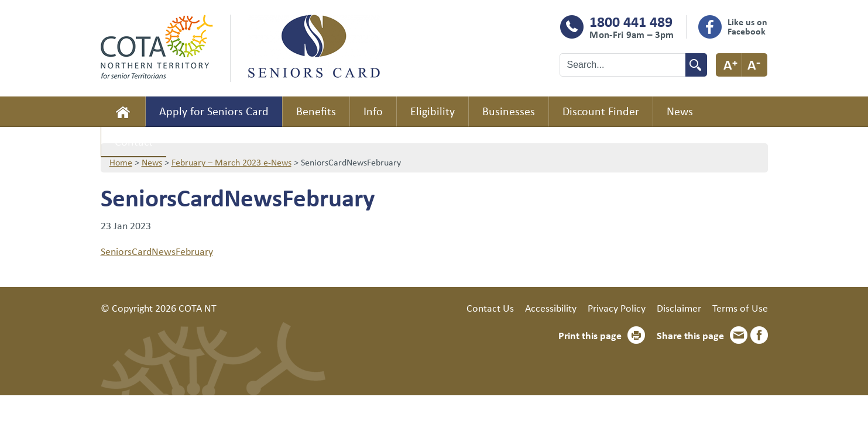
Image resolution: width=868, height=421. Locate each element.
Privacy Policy (617, 308)
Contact (134, 141)
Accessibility (551, 308)
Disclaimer (679, 308)
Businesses (509, 111)
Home (123, 112)
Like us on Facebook (747, 26)
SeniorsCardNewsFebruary (157, 251)
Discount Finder (601, 111)
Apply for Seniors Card (214, 111)
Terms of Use (740, 308)
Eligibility (433, 111)
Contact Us (490, 308)
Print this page (590, 335)
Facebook (759, 335)
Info (373, 111)
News (680, 111)
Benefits (316, 111)
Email (739, 335)
